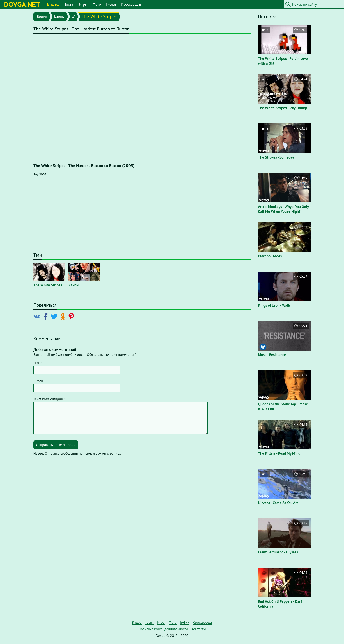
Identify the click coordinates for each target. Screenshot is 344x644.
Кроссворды (131, 4)
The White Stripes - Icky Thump (283, 108)
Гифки (111, 4)
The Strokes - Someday (276, 157)
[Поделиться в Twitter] (55, 316)
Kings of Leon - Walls (274, 305)
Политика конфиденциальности (163, 629)
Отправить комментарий (56, 445)
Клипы (59, 17)
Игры (83, 4)
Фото (97, 4)
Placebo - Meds (270, 256)
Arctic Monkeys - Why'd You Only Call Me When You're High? (283, 209)
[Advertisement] (142, 216)
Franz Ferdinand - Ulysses (278, 552)
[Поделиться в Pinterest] (72, 316)
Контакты (199, 629)
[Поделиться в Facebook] (46, 316)
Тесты (69, 4)
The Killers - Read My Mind (279, 453)
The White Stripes (99, 17)
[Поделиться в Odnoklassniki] (64, 316)
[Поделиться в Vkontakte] (38, 316)
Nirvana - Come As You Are (278, 503)
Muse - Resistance (272, 355)
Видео (53, 4)
